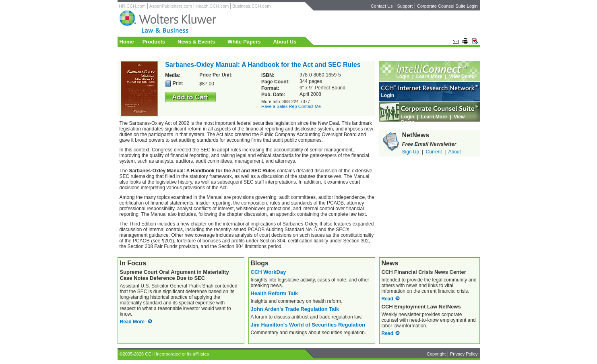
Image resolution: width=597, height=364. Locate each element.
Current (434, 152)
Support (405, 6)
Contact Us (382, 6)
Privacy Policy (464, 354)
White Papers (244, 42)
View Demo (462, 77)
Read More (132, 322)
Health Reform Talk (275, 293)
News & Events (196, 42)
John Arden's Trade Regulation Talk (295, 309)
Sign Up (411, 152)
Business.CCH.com (251, 6)
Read (387, 299)
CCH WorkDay (269, 272)
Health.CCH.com (212, 6)
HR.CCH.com (132, 6)
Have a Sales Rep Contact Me (291, 106)
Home (127, 42)
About (454, 152)
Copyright (436, 354)
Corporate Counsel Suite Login (447, 6)
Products (154, 42)
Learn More (429, 77)
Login (403, 77)
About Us (285, 42)
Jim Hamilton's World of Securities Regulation (308, 325)
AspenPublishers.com (171, 6)
